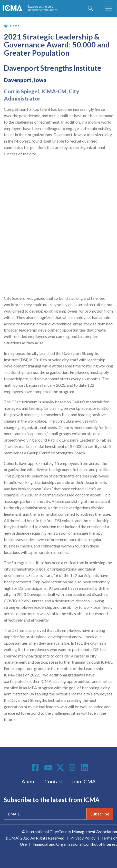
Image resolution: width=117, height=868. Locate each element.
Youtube (48, 768)
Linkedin (85, 767)
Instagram (73, 767)
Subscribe (100, 814)
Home (15, 26)
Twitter (61, 767)
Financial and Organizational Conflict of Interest (75, 844)
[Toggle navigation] (109, 8)
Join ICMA (84, 781)
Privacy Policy (83, 838)
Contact (54, 781)
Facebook (36, 767)
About (29, 781)
